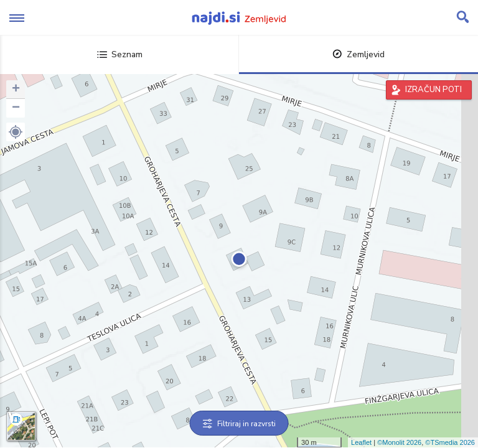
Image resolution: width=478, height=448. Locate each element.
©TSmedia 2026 (450, 442)
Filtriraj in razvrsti (239, 424)
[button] (16, 132)
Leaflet (361, 442)
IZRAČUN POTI (433, 90)
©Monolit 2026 (399, 442)
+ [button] (16, 90)
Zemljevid (358, 54)
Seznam (120, 54)
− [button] (16, 108)
